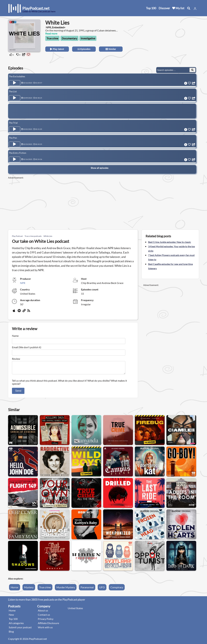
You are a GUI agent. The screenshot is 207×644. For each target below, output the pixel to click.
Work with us (45, 629)
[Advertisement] (170, 40)
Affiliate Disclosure (48, 625)
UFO (102, 589)
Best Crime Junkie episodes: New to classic (170, 242)
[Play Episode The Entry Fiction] (15, 159)
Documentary (69, 38)
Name (15, 336)
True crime (52, 38)
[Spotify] (19, 312)
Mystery (29, 589)
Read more (51, 33)
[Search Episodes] (192, 70)
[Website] (24, 312)
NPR (23, 283)
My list (178, 8)
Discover (164, 8)
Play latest (57, 49)
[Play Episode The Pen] (15, 144)
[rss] (29, 312)
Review (16, 359)
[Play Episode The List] (15, 98)
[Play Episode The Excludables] (15, 83)
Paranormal (87, 589)
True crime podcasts (33, 236)
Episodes (84, 49)
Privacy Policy (46, 621)
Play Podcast (17, 236)
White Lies (48, 236)
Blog (11, 633)
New (11, 617)
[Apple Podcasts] (15, 312)
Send (18, 393)
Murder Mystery (66, 589)
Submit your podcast (20, 629)
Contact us (44, 617)
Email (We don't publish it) (27, 347)
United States (75, 610)
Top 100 (151, 8)
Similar (111, 49)
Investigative (88, 38)
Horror (15, 589)
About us (43, 612)
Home (12, 612)
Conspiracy (117, 589)
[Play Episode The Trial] (15, 129)
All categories (16, 625)
